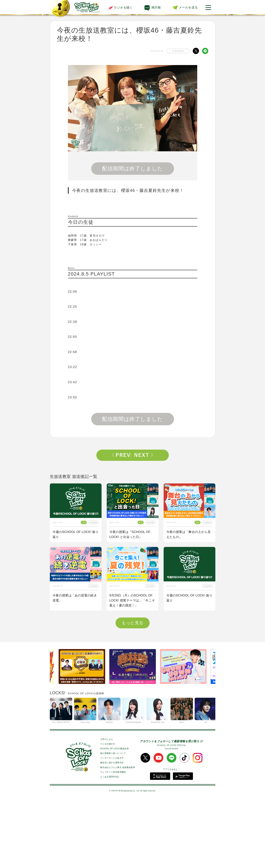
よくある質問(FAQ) (109, 845)
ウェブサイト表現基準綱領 (113, 841)
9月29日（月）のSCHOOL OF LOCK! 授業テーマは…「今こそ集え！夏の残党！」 (132, 600)
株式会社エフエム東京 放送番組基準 (118, 836)
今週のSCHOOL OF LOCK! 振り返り (76, 534)
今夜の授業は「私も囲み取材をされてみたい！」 (189, 666)
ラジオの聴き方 (108, 812)
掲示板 (156, 7)
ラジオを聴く (120, 8)
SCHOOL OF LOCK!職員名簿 (114, 817)
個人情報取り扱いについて (113, 822)
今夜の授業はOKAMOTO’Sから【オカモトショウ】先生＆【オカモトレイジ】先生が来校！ (75, 669)
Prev (122, 455)
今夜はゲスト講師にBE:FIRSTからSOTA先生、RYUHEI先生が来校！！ (132, 669)
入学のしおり (107, 808)
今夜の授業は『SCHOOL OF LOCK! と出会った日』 (130, 534)
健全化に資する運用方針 (112, 831)
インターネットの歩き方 (112, 826)
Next (144, 455)
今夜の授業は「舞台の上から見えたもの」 (189, 534)
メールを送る (188, 7)
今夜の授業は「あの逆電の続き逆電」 (75, 598)
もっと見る (133, 691)
